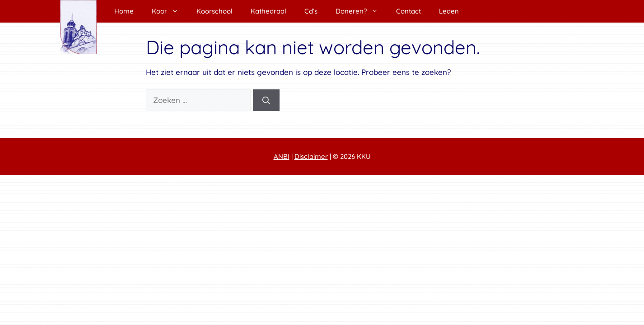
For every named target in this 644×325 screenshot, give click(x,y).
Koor (170, 11)
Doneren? (361, 11)
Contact (408, 11)
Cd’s (311, 11)
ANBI (282, 156)
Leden (449, 11)
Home (124, 11)
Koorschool (215, 11)
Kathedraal (268, 11)
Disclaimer (311, 156)
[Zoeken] (266, 100)
